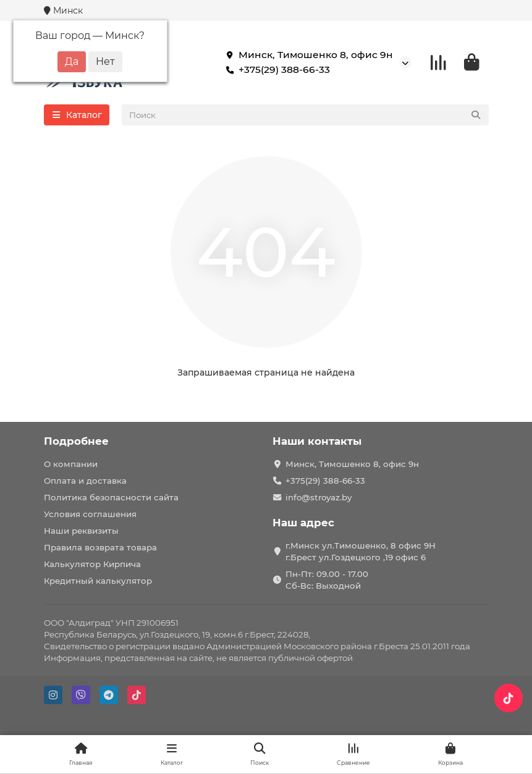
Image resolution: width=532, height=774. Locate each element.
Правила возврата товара (100, 547)
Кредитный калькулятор (98, 581)
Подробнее (76, 441)
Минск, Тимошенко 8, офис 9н (307, 55)
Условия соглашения (90, 514)
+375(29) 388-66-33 (276, 70)
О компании (71, 464)
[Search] (305, 115)
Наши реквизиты (81, 531)
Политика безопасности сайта (111, 497)
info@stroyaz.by (319, 497)
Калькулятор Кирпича (92, 564)
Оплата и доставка (85, 481)
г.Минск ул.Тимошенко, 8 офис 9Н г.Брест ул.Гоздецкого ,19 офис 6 (361, 551)
